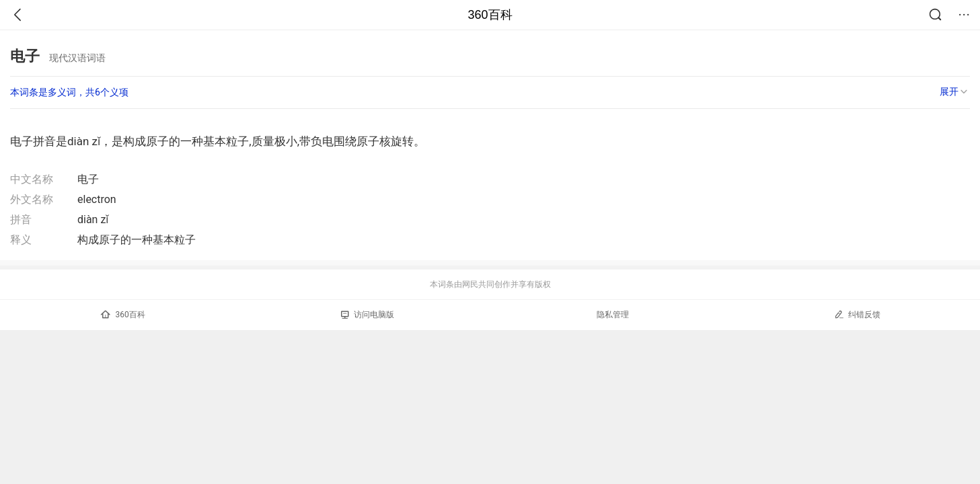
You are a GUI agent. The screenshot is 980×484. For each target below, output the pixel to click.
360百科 (490, 15)
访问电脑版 (368, 315)
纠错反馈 (857, 314)
